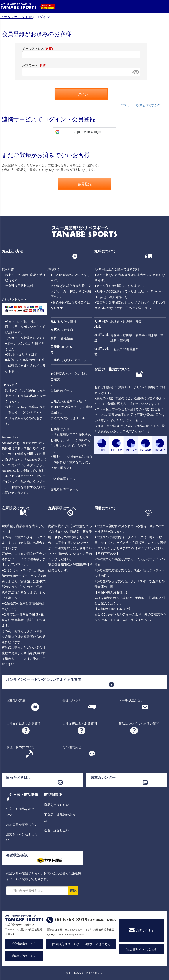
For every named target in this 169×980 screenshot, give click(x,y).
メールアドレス (38, 49)
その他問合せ (72, 747)
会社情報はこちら (24, 944)
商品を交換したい (57, 805)
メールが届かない (131, 700)
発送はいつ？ (72, 700)
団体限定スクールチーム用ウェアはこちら (81, 944)
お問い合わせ (145, 931)
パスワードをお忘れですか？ (141, 105)
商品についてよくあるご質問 (139, 724)
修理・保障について (20, 747)
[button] (84, 132)
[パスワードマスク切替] (136, 72)
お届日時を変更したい (22, 825)
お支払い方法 (16, 700)
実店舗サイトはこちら (142, 949)
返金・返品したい (57, 830)
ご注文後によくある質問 (80, 724)
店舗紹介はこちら (24, 956)
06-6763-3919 (71, 920)
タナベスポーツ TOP (16, 17)
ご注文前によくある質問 (24, 724)
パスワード (34, 66)
